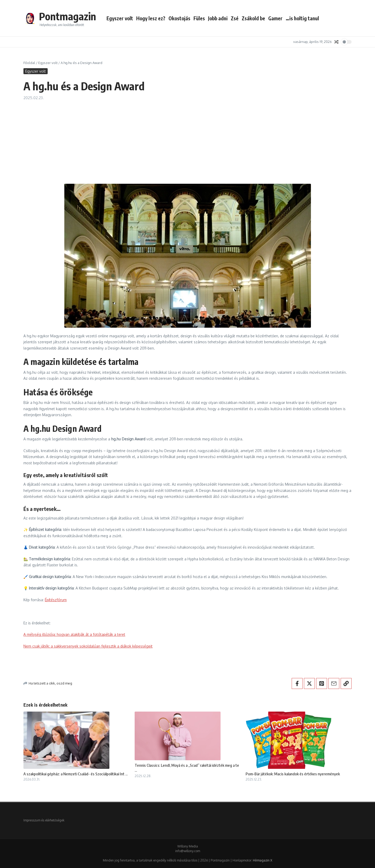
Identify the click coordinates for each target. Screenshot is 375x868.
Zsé (235, 18)
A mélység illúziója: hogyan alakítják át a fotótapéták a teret (74, 634)
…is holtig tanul (302, 18)
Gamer (275, 18)
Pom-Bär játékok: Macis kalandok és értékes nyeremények (293, 774)
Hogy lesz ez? (151, 18)
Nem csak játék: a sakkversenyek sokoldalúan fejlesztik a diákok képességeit (88, 646)
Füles (199, 18)
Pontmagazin (68, 16)
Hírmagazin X (262, 860)
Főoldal (29, 63)
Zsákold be (253, 18)
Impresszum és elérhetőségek (44, 820)
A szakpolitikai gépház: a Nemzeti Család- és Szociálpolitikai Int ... (76, 774)
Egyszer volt (120, 18)
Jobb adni (218, 18)
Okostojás (179, 18)
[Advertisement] (187, 140)
